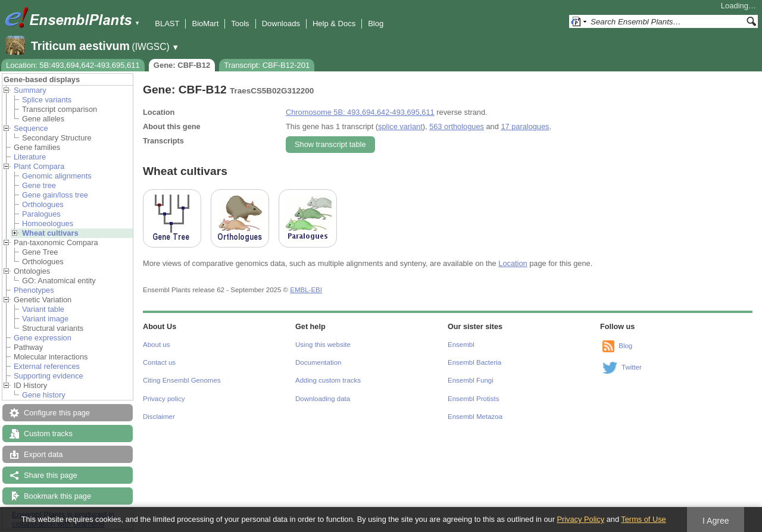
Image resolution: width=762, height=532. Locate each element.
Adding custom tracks (328, 380)
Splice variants (47, 100)
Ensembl (461, 345)
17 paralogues (525, 126)
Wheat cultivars (50, 233)
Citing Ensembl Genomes (182, 380)
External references (47, 366)
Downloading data (323, 399)
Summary (30, 90)
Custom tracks (48, 434)
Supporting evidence (49, 376)
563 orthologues (457, 126)
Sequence (31, 128)
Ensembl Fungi (471, 380)
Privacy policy (164, 399)
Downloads (281, 24)
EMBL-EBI (306, 290)
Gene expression (43, 338)
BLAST (167, 24)
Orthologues (43, 204)
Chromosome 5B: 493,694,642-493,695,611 (360, 112)
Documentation (318, 362)
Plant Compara (39, 166)
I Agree (716, 521)
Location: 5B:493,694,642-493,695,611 (73, 65)
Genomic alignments (57, 176)
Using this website (323, 345)
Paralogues (41, 214)
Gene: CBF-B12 (182, 65)
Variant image (45, 319)
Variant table (43, 309)
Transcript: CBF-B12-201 (267, 65)
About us (156, 345)
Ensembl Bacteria (474, 362)
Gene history (44, 395)
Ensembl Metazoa (475, 417)
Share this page (51, 475)
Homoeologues (48, 223)
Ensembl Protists (473, 399)
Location (513, 263)
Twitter (632, 367)
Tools (240, 24)
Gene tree (39, 185)
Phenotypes (34, 290)
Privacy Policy (580, 519)
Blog (376, 24)
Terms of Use (643, 519)
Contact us (159, 362)
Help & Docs (334, 24)
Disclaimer (159, 417)
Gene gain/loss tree (55, 195)
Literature (30, 157)
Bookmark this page (57, 496)
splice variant (400, 126)
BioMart (205, 24)
